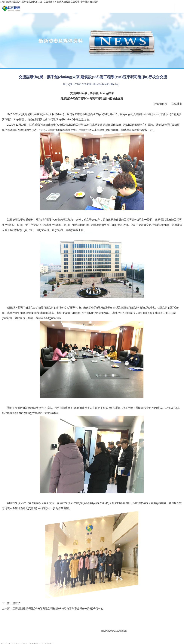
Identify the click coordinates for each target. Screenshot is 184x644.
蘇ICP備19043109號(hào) (114, 631)
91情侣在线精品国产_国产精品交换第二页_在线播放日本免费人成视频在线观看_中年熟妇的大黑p (49, 2)
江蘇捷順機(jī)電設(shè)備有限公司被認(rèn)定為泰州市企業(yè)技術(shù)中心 (58, 608)
